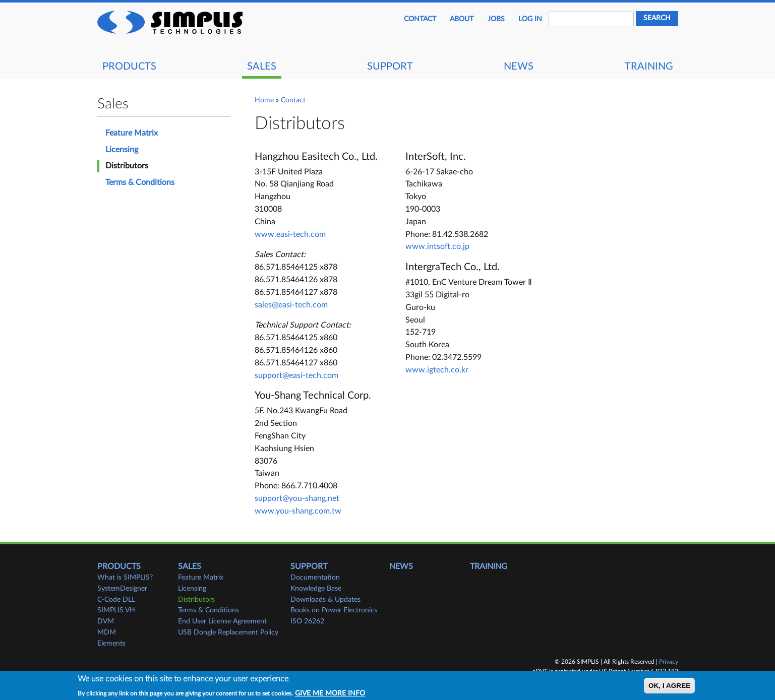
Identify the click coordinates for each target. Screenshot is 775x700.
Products (129, 67)
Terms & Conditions (140, 182)
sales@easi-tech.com (291, 305)
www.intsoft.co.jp (437, 246)
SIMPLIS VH (116, 610)
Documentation (315, 578)
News (519, 67)
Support (390, 67)
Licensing (122, 150)
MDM (107, 632)
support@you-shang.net (297, 498)
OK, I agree (669, 687)
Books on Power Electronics (334, 610)
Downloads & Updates (325, 600)
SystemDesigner (122, 589)
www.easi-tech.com (290, 234)
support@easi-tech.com (296, 375)
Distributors (127, 166)
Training (649, 67)
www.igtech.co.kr (437, 370)
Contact (420, 19)
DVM (106, 621)
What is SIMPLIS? (125, 578)
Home (264, 100)
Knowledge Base (316, 589)
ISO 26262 (307, 621)
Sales (262, 67)
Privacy (669, 662)
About (462, 19)
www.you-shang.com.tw (298, 511)
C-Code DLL (116, 600)
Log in (530, 19)
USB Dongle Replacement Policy (228, 632)
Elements (111, 644)
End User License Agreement (222, 621)
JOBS (496, 19)
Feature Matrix (132, 133)
